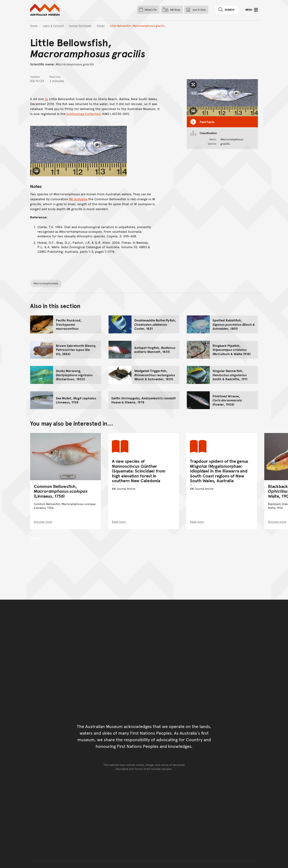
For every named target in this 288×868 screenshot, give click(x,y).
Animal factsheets (80, 26)
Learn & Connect (53, 26)
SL (46, 99)
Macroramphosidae (46, 283)
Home (34, 26)
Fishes (101, 26)
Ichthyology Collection (84, 114)
